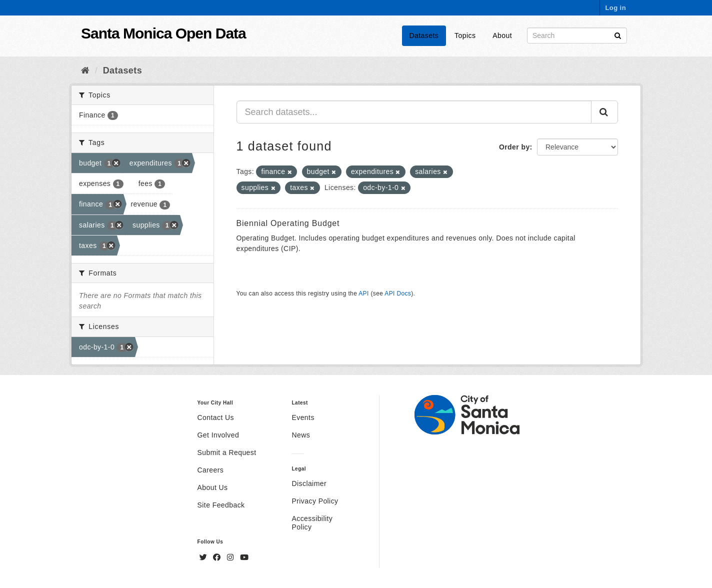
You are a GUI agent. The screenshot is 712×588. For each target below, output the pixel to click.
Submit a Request (227, 452)
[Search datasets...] (414, 112)
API (363, 293)
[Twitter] (204, 557)
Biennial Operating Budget (288, 223)
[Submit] (618, 35)
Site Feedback (221, 505)
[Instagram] (231, 557)
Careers (211, 470)
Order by (514, 147)
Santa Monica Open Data (163, 33)
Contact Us (216, 417)
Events (303, 417)
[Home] (85, 70)
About (502, 35)
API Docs (398, 293)
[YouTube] (244, 557)
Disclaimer (309, 483)
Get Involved (218, 435)
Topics (465, 35)
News (301, 435)
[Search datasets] (577, 35)
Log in (615, 8)
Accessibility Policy (312, 523)
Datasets (424, 35)
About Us (213, 487)
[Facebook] (218, 557)
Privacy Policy (315, 501)
